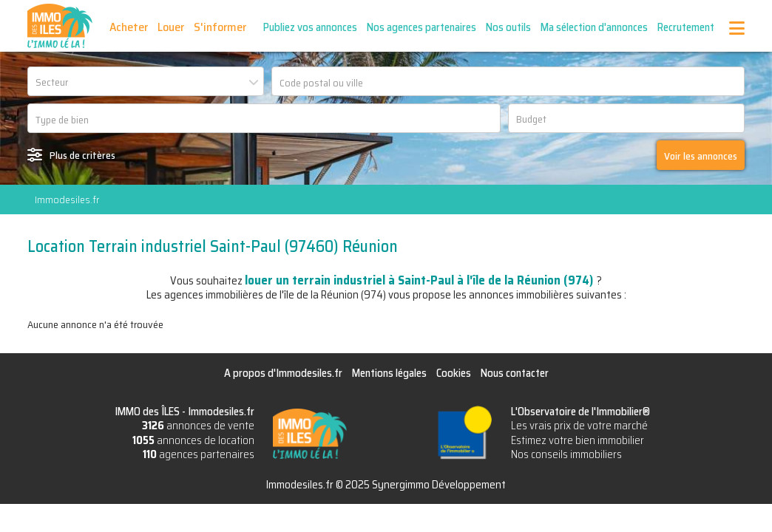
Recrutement (686, 27)
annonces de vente (198, 426)
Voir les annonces (701, 156)
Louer (171, 27)
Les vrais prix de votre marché (579, 426)
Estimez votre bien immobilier (578, 440)
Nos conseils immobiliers (566, 454)
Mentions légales (389, 373)
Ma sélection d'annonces (594, 27)
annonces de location (193, 440)
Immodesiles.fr (67, 199)
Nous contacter (515, 373)
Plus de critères (82, 155)
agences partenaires (199, 454)
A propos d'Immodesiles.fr (283, 373)
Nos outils (508, 27)
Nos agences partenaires (421, 27)
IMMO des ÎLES (60, 26)
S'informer (220, 27)
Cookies (454, 373)
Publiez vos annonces (310, 27)
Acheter (129, 27)
